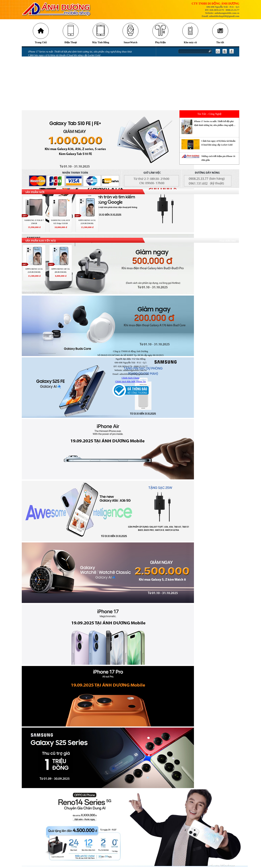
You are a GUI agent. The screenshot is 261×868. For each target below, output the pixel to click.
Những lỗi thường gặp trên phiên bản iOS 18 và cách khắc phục (62, 67)
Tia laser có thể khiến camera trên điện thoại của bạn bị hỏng (60, 63)
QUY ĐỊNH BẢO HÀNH (41, 109)
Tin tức (220, 43)
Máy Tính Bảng (101, 43)
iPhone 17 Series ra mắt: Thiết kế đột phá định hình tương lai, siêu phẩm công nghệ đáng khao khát (80, 52)
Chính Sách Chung (130, 378)
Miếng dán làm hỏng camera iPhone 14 (48, 90)
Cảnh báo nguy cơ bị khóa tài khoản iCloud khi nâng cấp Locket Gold (64, 56)
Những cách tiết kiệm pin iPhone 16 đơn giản (52, 59)
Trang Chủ (41, 43)
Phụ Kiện (160, 43)
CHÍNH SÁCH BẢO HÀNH (42, 105)
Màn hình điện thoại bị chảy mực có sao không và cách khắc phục (62, 78)
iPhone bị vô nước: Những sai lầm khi (48, 82)
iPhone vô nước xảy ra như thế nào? (47, 86)
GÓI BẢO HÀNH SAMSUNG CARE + (48, 101)
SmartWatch (130, 43)
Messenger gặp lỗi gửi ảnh (42, 71)
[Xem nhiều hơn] (228, 241)
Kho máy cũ (190, 43)
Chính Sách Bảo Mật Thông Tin (131, 382)
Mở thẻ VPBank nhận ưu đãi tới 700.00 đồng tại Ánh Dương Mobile (64, 75)
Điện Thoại (71, 43)
